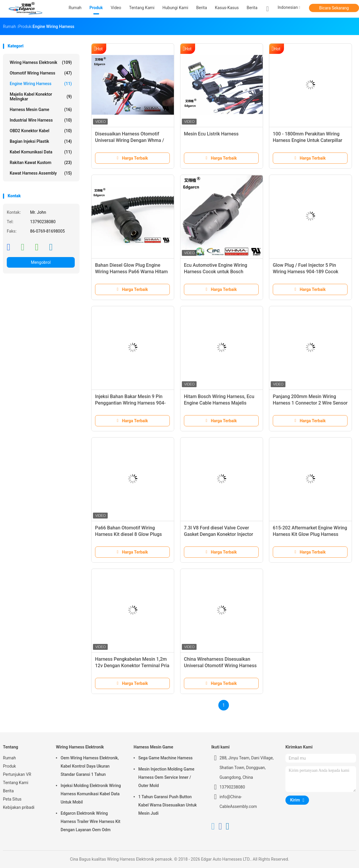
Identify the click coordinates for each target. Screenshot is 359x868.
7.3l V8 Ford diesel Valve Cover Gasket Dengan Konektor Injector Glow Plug (218, 534)
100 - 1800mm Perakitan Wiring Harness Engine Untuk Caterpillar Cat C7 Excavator (308, 140)
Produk (9, 766)
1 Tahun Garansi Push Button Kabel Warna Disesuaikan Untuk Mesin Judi (168, 805)
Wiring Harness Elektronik (41, 62)
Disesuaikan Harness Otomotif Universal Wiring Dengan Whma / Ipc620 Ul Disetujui (130, 140)
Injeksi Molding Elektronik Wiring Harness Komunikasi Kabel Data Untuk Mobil (91, 794)
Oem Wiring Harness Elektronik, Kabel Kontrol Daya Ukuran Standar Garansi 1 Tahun (90, 766)
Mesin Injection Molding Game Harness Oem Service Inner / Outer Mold (166, 777)
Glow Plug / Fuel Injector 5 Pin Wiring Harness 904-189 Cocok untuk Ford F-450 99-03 (306, 272)
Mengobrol (41, 262)
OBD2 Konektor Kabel (41, 131)
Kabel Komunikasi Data (41, 152)
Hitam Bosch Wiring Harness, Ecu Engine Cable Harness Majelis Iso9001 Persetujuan (219, 403)
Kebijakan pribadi (19, 807)
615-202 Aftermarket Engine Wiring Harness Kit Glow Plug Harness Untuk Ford (310, 534)
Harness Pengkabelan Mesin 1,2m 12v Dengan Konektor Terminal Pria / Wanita (132, 666)
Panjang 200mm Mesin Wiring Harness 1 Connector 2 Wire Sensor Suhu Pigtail (310, 403)
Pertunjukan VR (17, 774)
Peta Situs (12, 799)
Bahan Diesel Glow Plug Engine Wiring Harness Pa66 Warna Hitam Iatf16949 (131, 272)
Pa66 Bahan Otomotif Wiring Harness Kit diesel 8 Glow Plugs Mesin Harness (128, 534)
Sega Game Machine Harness (166, 758)
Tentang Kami (16, 783)
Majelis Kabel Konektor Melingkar (41, 97)
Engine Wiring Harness (41, 84)
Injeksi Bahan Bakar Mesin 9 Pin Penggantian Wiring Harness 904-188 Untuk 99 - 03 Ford (130, 403)
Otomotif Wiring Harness (41, 73)
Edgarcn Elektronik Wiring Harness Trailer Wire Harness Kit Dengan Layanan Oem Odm (90, 821)
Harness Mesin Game (41, 110)
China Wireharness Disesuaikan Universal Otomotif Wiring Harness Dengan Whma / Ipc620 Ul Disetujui (221, 666)
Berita (252, 8)
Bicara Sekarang (334, 8)
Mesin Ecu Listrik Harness (211, 134)
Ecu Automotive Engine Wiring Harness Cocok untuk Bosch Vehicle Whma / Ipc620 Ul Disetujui (221, 272)
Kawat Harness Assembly (41, 173)
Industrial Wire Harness (41, 120)
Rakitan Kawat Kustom (41, 163)
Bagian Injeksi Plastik (41, 141)
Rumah (9, 758)
